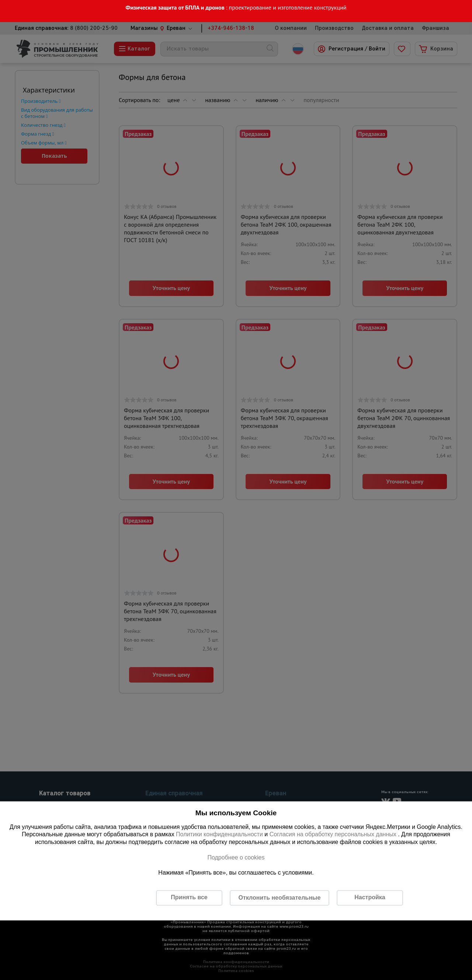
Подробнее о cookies (236, 857)
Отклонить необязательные (280, 898)
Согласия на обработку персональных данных (334, 835)
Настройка (370, 898)
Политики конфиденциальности (219, 835)
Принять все (189, 898)
